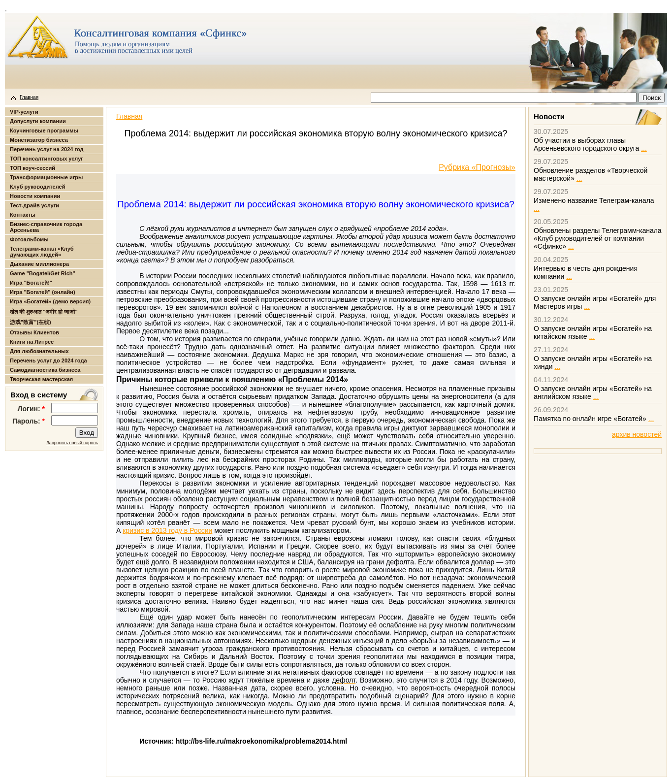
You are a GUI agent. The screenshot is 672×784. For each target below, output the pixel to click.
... (644, 148)
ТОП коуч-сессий (32, 168)
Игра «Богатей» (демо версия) (50, 301)
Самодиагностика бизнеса (45, 370)
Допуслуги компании (38, 121)
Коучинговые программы (44, 131)
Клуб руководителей (37, 187)
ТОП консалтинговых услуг (47, 159)
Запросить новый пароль (72, 443)
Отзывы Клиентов (34, 332)
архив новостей (637, 434)
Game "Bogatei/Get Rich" (43, 273)
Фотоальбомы (29, 239)
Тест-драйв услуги (34, 205)
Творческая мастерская (41, 379)
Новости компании (35, 196)
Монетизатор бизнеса (39, 140)
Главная (29, 97)
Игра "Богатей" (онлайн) (43, 292)
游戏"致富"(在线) (31, 322)
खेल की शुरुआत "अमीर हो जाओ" (44, 312)
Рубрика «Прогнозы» (477, 167)
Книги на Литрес (32, 342)
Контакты (23, 215)
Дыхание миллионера (39, 264)
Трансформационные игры (46, 177)
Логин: (31, 409)
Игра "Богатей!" (31, 283)
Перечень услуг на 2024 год (47, 149)
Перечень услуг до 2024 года (48, 360)
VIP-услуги (24, 112)
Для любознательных (39, 351)
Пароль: (29, 421)
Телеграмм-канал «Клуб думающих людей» (42, 252)
